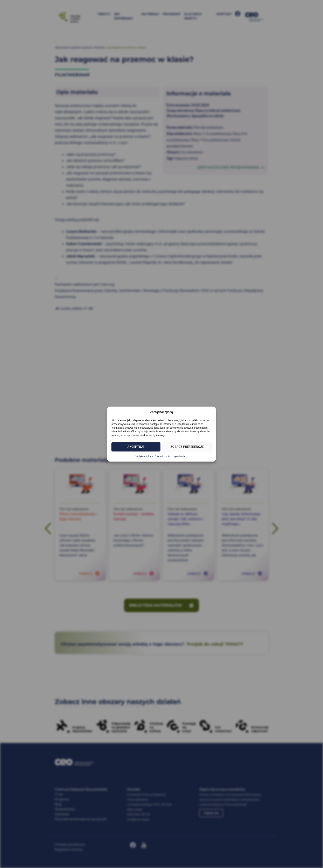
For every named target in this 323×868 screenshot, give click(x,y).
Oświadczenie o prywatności (171, 456)
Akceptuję (136, 447)
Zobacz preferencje (187, 447)
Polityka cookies (144, 456)
